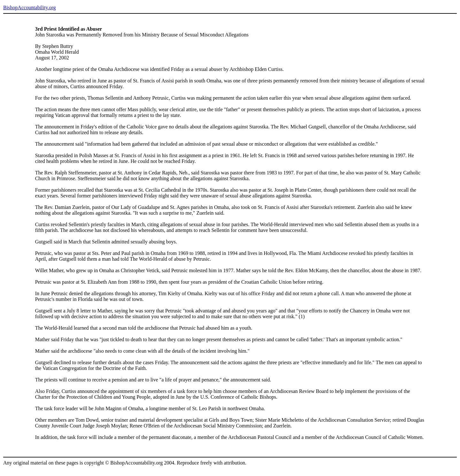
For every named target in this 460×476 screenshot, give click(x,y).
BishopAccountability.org (29, 8)
